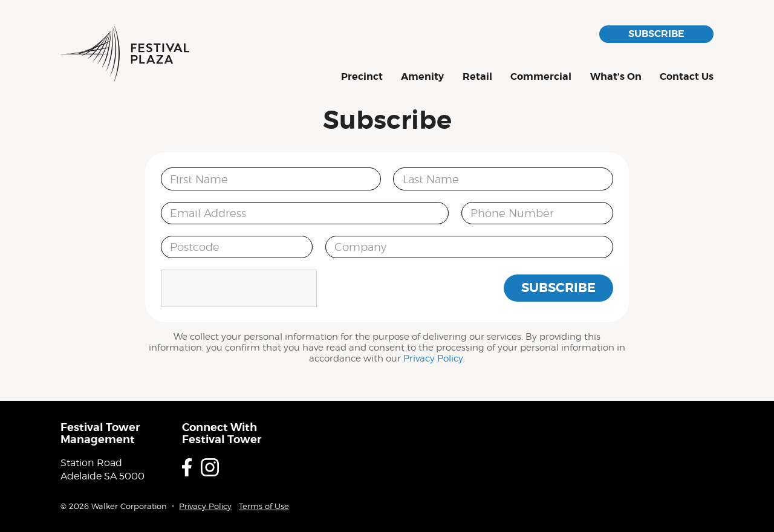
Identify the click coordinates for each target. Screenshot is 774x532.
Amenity (422, 77)
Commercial (541, 77)
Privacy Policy (433, 358)
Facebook (187, 467)
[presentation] (239, 288)
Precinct (362, 77)
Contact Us (687, 77)
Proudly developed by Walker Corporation (697, 495)
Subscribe (656, 34)
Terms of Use (264, 506)
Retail (477, 77)
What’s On (616, 77)
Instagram (210, 467)
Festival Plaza (125, 54)
